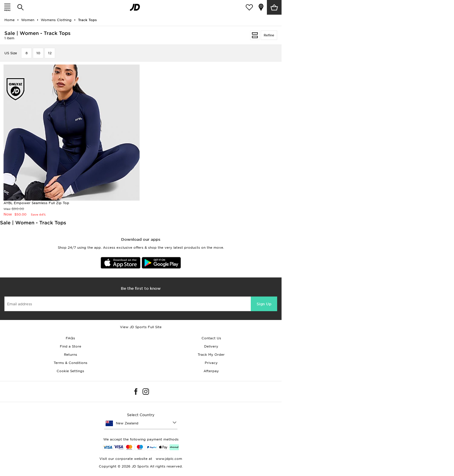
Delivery (211, 346)
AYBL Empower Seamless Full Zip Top (36, 203)
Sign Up (264, 304)
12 (50, 53)
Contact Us (211, 338)
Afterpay (211, 371)
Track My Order (211, 355)
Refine (269, 35)
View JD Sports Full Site (141, 327)
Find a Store (71, 346)
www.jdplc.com (168, 459)
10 (38, 53)
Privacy (211, 363)
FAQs (70, 338)
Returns (71, 355)
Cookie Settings (70, 371)
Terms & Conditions (71, 363)
